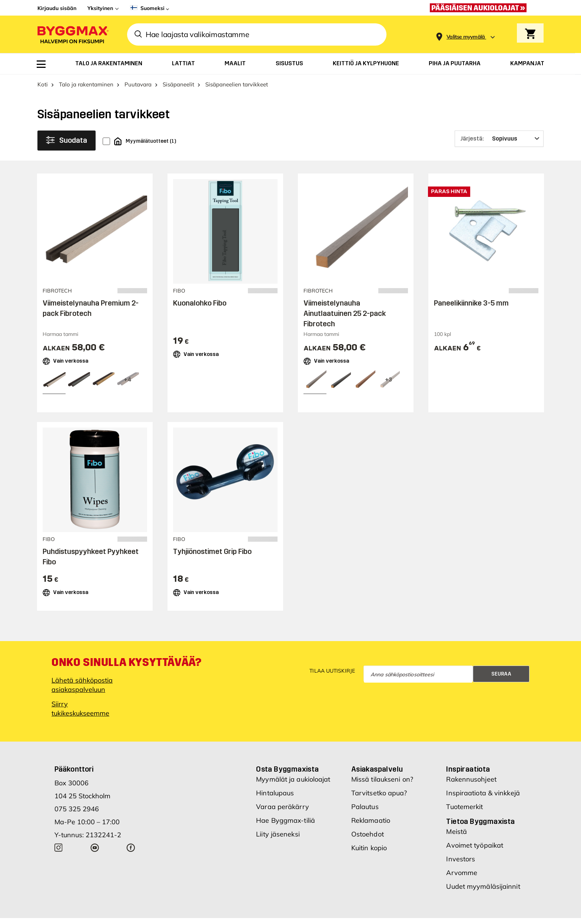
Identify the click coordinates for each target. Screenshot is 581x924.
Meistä (456, 831)
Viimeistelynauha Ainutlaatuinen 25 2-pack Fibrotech (345, 313)
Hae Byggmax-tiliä (285, 820)
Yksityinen (100, 8)
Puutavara (138, 84)
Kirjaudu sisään (57, 8)
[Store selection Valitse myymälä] (466, 37)
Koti (43, 84)
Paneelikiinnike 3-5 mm (471, 303)
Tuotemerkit (464, 807)
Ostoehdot (368, 834)
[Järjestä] (499, 139)
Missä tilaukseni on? (382, 779)
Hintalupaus (275, 793)
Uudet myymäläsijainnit (483, 886)
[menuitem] (41, 64)
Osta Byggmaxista (287, 769)
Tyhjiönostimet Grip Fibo (212, 551)
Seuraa (501, 674)
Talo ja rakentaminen (86, 84)
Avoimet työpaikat (475, 845)
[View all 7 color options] (127, 380)
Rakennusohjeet (471, 779)
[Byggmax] (72, 34)
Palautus (365, 807)
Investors (461, 859)
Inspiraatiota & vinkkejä (483, 793)
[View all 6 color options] (388, 380)
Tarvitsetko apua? (379, 793)
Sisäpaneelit (178, 84)
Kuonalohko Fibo (200, 303)
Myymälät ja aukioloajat (293, 779)
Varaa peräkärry (283, 807)
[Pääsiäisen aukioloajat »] (480, 8)
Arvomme (462, 873)
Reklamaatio (371, 820)
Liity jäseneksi (278, 834)
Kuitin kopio (369, 848)
